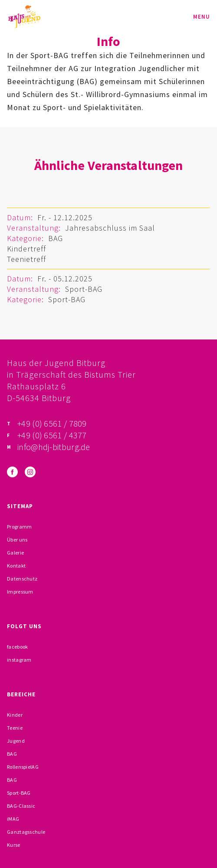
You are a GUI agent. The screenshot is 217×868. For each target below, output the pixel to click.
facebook (17, 647)
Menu (202, 17)
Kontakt (16, 566)
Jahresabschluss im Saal (110, 228)
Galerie (15, 553)
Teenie (15, 728)
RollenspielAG (23, 767)
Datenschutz (22, 579)
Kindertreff (26, 249)
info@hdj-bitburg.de (54, 447)
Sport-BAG (84, 289)
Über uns (17, 540)
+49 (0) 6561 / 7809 (52, 423)
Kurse (14, 845)
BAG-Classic (21, 806)
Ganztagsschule (26, 832)
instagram (19, 660)
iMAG (13, 819)
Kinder (15, 715)
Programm (19, 527)
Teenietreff (26, 259)
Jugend (16, 741)
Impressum (20, 592)
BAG (56, 238)
